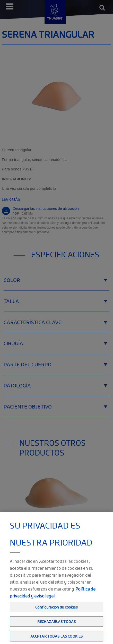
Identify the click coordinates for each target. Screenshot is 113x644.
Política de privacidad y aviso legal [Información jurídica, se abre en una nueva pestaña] (53, 598)
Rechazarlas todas (57, 627)
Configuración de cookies (56, 613)
